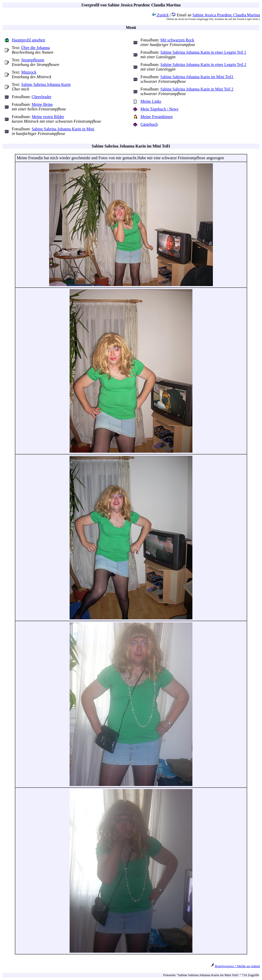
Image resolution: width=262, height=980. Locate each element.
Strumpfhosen (33, 60)
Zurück (160, 15)
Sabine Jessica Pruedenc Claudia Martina (226, 15)
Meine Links (151, 101)
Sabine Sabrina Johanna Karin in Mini (63, 129)
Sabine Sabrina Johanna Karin (46, 84)
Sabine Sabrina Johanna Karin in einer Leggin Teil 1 (203, 52)
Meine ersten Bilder (48, 117)
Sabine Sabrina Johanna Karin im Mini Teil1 (197, 77)
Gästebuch (149, 124)
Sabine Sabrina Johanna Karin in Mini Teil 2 (197, 89)
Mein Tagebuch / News (159, 109)
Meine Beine (42, 104)
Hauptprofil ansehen (28, 40)
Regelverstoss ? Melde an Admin (237, 966)
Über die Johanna (36, 48)
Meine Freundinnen (157, 117)
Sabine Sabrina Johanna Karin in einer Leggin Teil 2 (203, 65)
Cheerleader (42, 97)
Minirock (29, 72)
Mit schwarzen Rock (177, 40)
